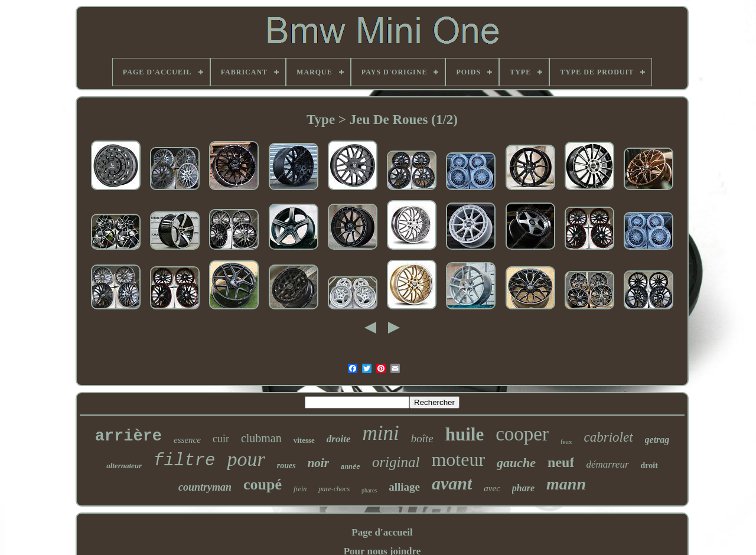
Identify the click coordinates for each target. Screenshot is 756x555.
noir (318, 463)
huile (465, 434)
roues (286, 466)
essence (187, 440)
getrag (657, 440)
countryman (205, 487)
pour (246, 459)
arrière (128, 436)
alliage (404, 487)
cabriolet (609, 437)
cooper (522, 434)
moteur (458, 459)
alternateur (124, 466)
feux (566, 442)
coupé (263, 484)
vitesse (304, 440)
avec (492, 488)
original (396, 462)
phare (523, 488)
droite (339, 439)
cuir (221, 439)
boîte (422, 438)
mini (380, 433)
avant (452, 483)
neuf (561, 462)
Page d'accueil (382, 532)
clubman (261, 438)
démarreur (607, 464)
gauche (516, 463)
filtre (184, 461)
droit (649, 466)
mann (566, 484)
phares (369, 490)
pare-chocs (334, 489)
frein (300, 489)
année (351, 467)
